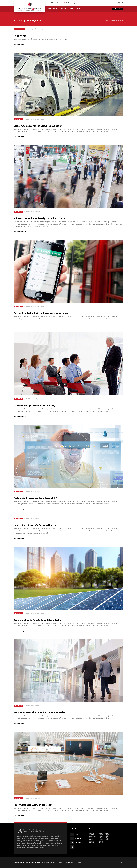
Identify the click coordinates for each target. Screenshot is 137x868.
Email (77, 834)
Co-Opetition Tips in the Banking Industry (34, 406)
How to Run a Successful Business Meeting (35, 525)
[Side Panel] (122, 3)
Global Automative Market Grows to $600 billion (38, 126)
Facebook (78, 838)
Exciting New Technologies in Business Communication (41, 313)
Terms (60, 863)
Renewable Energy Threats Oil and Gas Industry (37, 620)
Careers (80, 863)
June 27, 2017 (18, 119)
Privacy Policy (70, 863)
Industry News (40, 119)
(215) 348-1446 (55, 3)
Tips (37, 399)
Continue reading (19, 44)
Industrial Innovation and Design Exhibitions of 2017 (39, 218)
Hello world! (20, 36)
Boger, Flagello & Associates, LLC (34, 863)
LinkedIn (78, 843)
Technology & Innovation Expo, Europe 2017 (35, 498)
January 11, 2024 (19, 29)
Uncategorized (43, 29)
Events (38, 212)
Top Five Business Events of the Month (33, 805)
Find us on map (71, 3)
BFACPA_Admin (32, 29)
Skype (77, 847)
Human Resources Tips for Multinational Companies (39, 712)
